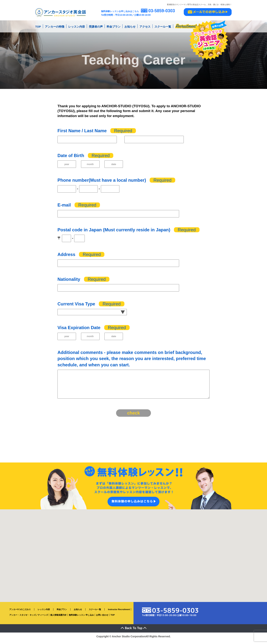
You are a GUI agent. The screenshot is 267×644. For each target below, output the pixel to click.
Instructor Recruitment (119, 613)
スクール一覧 (163, 26)
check (133, 417)
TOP (38, 26)
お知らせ (130, 26)
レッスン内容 (77, 26)
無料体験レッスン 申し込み (81, 619)
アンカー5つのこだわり (20, 613)
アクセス (145, 26)
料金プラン (114, 26)
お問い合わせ (102, 619)
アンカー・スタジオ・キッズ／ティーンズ (29, 619)
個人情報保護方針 (58, 619)
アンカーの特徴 (55, 26)
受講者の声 (96, 26)
